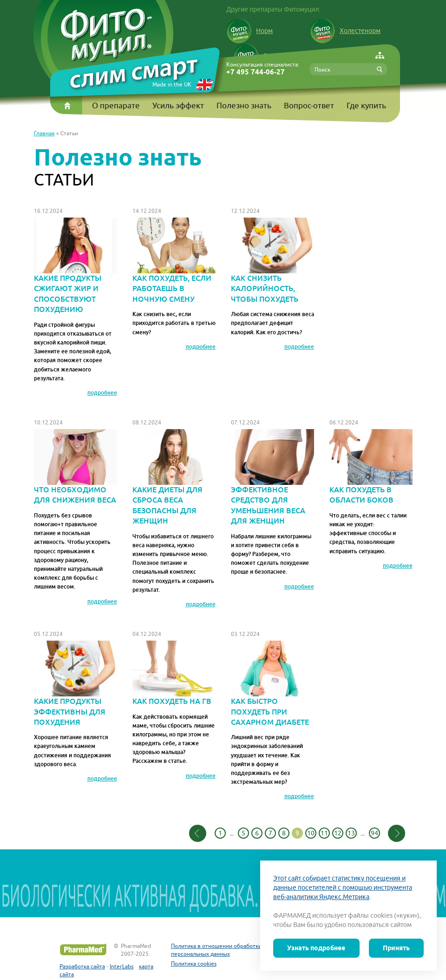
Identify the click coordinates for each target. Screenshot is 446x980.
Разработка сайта (82, 966)
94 (374, 833)
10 (311, 833)
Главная (44, 133)
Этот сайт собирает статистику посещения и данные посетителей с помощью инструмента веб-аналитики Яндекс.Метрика (343, 887)
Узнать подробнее (316, 948)
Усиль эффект (178, 106)
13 (351, 833)
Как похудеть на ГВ (174, 673)
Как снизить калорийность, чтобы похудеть (272, 261)
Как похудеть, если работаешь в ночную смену (174, 261)
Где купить (366, 106)
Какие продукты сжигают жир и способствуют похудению (75, 266)
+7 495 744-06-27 (256, 72)
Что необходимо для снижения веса (75, 467)
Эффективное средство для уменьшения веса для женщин (272, 477)
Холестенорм (345, 31)
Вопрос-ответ (309, 106)
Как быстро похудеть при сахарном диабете (272, 684)
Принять (396, 948)
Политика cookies (194, 963)
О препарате (116, 106)
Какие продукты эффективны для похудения (75, 684)
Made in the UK (172, 84)
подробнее (102, 393)
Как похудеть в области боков (371, 467)
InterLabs (121, 966)
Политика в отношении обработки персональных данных (216, 950)
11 (324, 833)
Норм (249, 31)
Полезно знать (244, 106)
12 (338, 833)
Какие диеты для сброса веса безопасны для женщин (174, 477)
